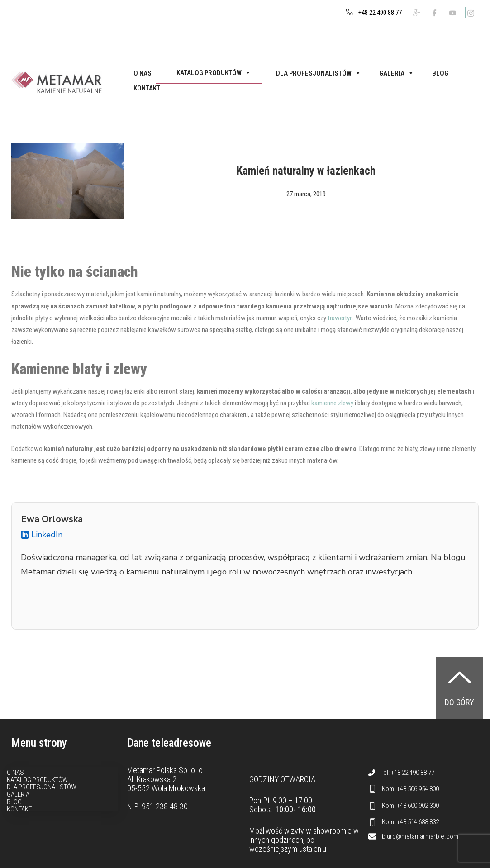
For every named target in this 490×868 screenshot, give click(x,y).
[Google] (416, 12)
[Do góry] (460, 677)
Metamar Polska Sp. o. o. (166, 770)
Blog (440, 73)
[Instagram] (471, 12)
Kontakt (147, 88)
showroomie (332, 831)
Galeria (397, 73)
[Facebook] (435, 12)
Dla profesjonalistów (319, 73)
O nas (143, 73)
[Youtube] (453, 12)
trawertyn (340, 318)
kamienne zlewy (332, 403)
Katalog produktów (214, 73)
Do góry (459, 702)
